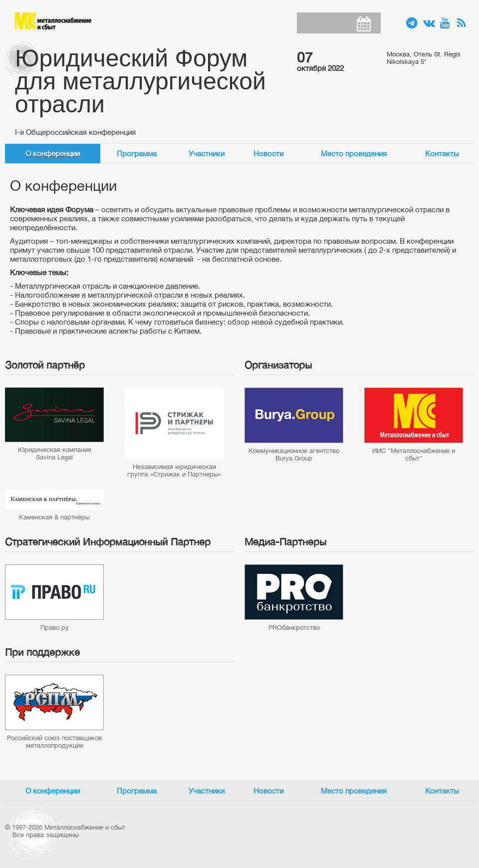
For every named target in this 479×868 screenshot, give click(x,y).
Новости (268, 154)
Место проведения (354, 154)
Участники (207, 154)
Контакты (442, 154)
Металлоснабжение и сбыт (53, 21)
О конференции (53, 154)
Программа (137, 154)
